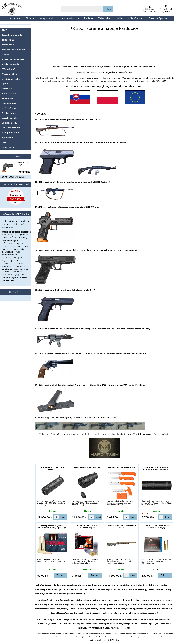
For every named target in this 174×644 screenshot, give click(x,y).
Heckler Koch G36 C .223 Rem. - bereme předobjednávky (124, 329)
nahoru (170, 640)
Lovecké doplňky (10, 118)
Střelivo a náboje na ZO (13, 59)
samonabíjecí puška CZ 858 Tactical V (92, 182)
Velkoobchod (105, 18)
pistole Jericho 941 (85, 290)
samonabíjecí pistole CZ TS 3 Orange (82, 207)
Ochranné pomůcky (11, 128)
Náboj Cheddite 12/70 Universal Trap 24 (87, 527)
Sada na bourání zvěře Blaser (122, 467)
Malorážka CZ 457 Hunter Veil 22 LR (122, 527)
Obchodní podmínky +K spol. (39, 18)
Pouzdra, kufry (9, 94)
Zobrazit (60, 575)
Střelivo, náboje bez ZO (13, 64)
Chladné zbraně (9, 103)
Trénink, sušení (9, 113)
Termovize (7, 89)
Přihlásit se (150, 9)
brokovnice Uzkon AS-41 (119, 142)
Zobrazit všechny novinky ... (14, 177)
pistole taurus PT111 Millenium (91, 142)
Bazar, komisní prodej (12, 35)
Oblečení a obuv (9, 123)
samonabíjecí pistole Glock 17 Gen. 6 (83, 250)
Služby (120, 18)
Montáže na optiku (11, 79)
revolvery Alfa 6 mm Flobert (69, 353)
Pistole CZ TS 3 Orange (22, 164)
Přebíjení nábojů (10, 74)
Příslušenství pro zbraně (13, 50)
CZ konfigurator (136, 18)
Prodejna (89, 18)
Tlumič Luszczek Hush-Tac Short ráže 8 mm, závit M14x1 (157, 468)
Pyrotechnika (8, 137)
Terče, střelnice (9, 108)
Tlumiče (6, 54)
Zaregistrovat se (149, 11)
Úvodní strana (13, 18)
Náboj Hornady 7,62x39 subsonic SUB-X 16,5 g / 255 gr (52, 527)
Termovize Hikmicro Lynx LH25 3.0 (52, 468)
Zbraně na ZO (8, 40)
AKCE (4, 30)
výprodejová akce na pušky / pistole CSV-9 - (81, 418)
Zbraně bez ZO (9, 45)
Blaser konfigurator (158, 18)
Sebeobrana (7, 98)
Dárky (5, 142)
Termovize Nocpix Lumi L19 (87, 467)
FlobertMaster (9, 147)
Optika (5, 84)
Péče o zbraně (8, 69)
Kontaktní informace (69, 18)
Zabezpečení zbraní (11, 133)
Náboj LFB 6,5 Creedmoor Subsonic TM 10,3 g (157, 527)
